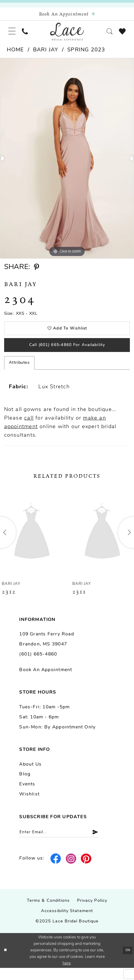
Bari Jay (46, 55)
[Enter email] (66, 843)
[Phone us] (28, 35)
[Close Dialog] (6, 963)
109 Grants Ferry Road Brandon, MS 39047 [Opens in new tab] (46, 650)
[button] (13, 35)
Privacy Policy (92, 913)
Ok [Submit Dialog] (127, 962)
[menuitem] (13, 35)
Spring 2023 (86, 55)
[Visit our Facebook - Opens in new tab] (56, 871)
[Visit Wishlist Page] (121, 35)
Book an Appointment (46, 680)
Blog (25, 785)
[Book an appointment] (67, 15)
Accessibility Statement (67, 923)
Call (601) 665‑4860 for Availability (67, 354)
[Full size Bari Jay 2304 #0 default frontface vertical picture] (67, 163)
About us (30, 774)
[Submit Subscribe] (106, 843)
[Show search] (106, 35)
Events (27, 795)
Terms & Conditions (48, 913)
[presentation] (32, 543)
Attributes (19, 373)
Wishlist (29, 805)
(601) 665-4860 (38, 665)
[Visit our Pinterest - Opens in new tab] (86, 871)
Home (15, 55)
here (67, 975)
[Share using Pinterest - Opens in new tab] (36, 272)
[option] (67, 163)
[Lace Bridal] (67, 35)
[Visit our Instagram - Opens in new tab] (71, 871)
